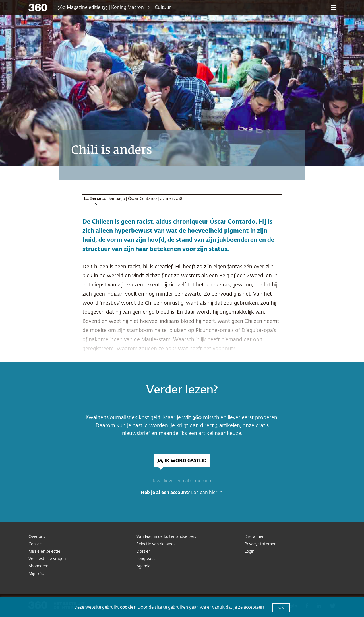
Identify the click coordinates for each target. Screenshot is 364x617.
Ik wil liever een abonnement (182, 481)
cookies (128, 607)
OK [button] (281, 608)
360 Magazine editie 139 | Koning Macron (101, 8)
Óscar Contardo (142, 199)
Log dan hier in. (207, 493)
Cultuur (163, 8)
